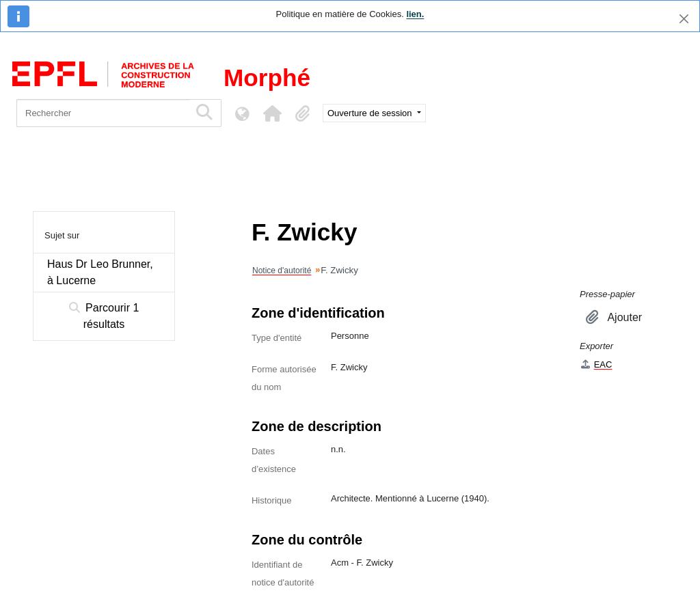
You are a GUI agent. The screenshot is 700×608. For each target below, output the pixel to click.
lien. (415, 14)
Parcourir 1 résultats (104, 316)
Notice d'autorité (282, 271)
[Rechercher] (103, 113)
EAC (596, 364)
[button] (272, 113)
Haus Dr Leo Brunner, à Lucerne (100, 272)
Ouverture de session (371, 113)
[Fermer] (684, 19)
